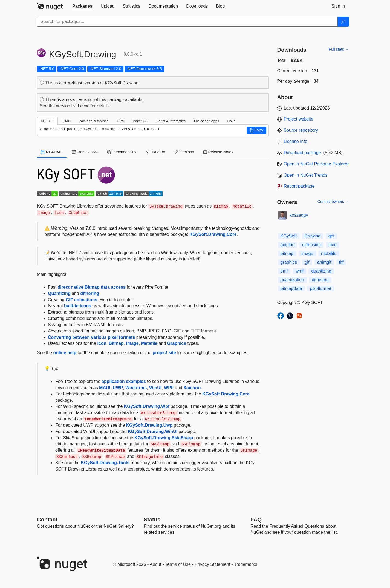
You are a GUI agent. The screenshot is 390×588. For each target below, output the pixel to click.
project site (164, 353)
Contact (47, 520)
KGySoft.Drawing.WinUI (153, 431)
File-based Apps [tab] (207, 121)
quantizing (321, 271)
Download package (302, 153)
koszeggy (299, 215)
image (307, 253)
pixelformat (320, 289)
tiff (341, 262)
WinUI (155, 388)
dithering (89, 293)
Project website (299, 119)
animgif (324, 262)
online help (65, 353)
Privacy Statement (212, 564)
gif (307, 262)
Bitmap (116, 343)
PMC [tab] (67, 121)
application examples (124, 381)
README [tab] (52, 152)
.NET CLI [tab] (47, 121)
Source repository (301, 130)
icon (333, 245)
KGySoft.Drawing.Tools (105, 463)
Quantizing (59, 293)
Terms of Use (178, 564)
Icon (102, 343)
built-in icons (78, 306)
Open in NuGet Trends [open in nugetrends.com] (306, 175)
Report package (299, 186)
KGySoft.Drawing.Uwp (149, 425)
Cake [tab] (231, 121)
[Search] (343, 22)
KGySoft (289, 236)
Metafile (149, 343)
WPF (169, 388)
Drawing (313, 236)
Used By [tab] (155, 152)
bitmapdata (291, 289)
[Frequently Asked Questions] (256, 520)
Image (132, 343)
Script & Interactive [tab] (171, 121)
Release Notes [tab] (218, 152)
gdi (331, 236)
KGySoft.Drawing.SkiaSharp (164, 438)
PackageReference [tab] (94, 121)
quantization (292, 280)
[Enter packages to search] (187, 22)
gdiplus (288, 245)
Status (152, 520)
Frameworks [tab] (85, 152)
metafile (329, 253)
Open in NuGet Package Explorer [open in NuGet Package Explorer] (316, 164)
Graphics (177, 343)
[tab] (82, 6)
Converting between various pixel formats (91, 337)
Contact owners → (333, 202)
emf (284, 271)
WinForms (136, 388)
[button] (256, 130)
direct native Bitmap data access (92, 287)
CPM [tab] (121, 121)
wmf (300, 271)
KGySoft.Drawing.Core (213, 234)
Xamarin (192, 388)
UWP (118, 388)
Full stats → (339, 49)
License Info (296, 141)
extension (312, 245)
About (155, 564)
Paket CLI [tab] (140, 121)
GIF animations (82, 300)
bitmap (287, 253)
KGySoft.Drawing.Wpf (147, 406)
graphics (289, 262)
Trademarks (246, 564)
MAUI (105, 388)
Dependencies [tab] (122, 152)
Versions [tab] (184, 152)
